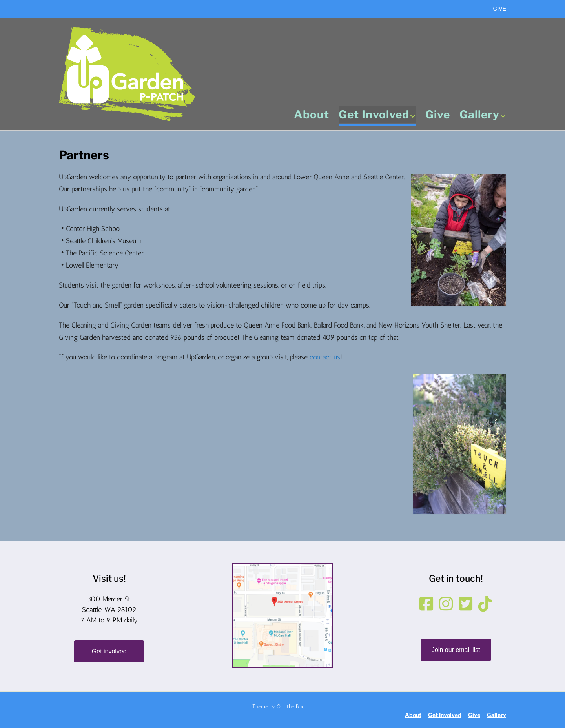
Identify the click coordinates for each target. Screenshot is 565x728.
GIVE (500, 9)
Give (438, 115)
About (312, 115)
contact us (325, 357)
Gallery (483, 115)
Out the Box (290, 707)
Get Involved (377, 115)
